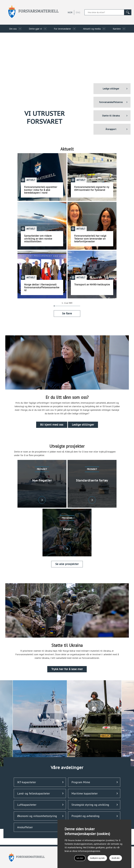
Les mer (76, 858)
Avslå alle (115, 858)
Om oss (13, 29)
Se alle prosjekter (67, 564)
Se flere (67, 313)
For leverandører (62, 29)
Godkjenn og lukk (95, 858)
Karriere (117, 29)
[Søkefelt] (104, 12)
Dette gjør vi (35, 29)
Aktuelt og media (92, 29)
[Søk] (128, 12)
